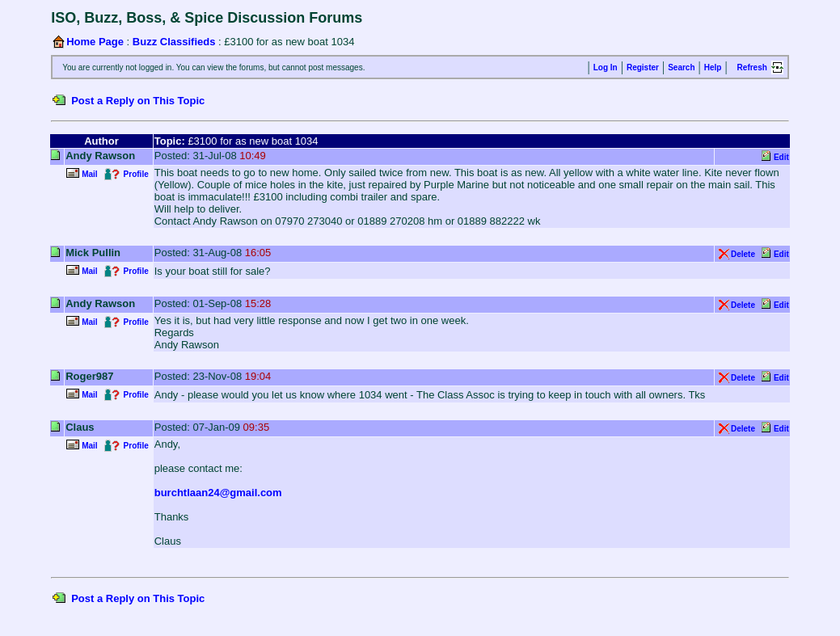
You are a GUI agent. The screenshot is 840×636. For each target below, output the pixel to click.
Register (643, 67)
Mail (89, 174)
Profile (136, 174)
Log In (606, 67)
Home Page (95, 42)
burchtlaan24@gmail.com (218, 493)
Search (681, 67)
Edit (781, 157)
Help (713, 67)
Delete (743, 254)
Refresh (752, 67)
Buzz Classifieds (174, 42)
